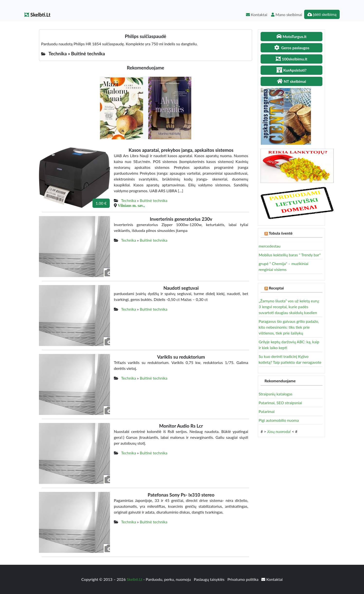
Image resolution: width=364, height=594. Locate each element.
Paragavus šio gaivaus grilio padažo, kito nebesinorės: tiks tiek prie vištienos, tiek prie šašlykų (289, 327)
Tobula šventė (281, 233)
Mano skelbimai (287, 14)
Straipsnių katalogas (276, 394)
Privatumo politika (244, 579)
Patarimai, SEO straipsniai (280, 403)
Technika (129, 200)
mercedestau (270, 246)
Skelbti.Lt (37, 15)
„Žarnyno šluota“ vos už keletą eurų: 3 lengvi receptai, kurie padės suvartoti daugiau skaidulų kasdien (289, 307)
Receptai (276, 288)
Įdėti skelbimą (322, 14)
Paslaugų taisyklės (209, 579)
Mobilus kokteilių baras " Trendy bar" (290, 255)
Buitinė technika (154, 200)
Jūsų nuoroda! (279, 431)
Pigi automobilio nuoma (279, 420)
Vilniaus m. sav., (131, 205)
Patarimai (267, 411)
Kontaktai (257, 14)
